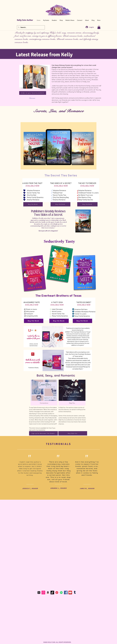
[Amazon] (48, 593)
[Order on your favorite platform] (33, 93)
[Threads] (39, 593)
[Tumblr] (75, 593)
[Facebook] (66, 593)
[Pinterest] (57, 593)
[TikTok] (52, 593)
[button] (99, 27)
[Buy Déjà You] (73, 433)
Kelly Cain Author (25, 20)
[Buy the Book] (33, 204)
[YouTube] (70, 593)
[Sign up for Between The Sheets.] (43, 433)
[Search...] (31, 27)
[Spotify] (61, 593)
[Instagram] (43, 593)
